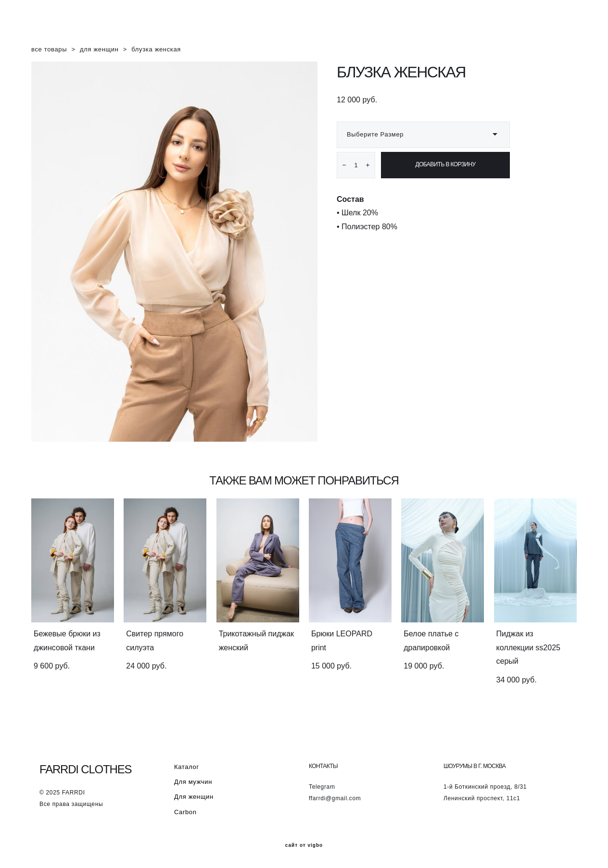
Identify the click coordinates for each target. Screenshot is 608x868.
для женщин (99, 51)
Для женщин (194, 797)
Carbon (185, 812)
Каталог (187, 766)
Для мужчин (193, 782)
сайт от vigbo (304, 845)
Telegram (322, 787)
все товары (49, 51)
